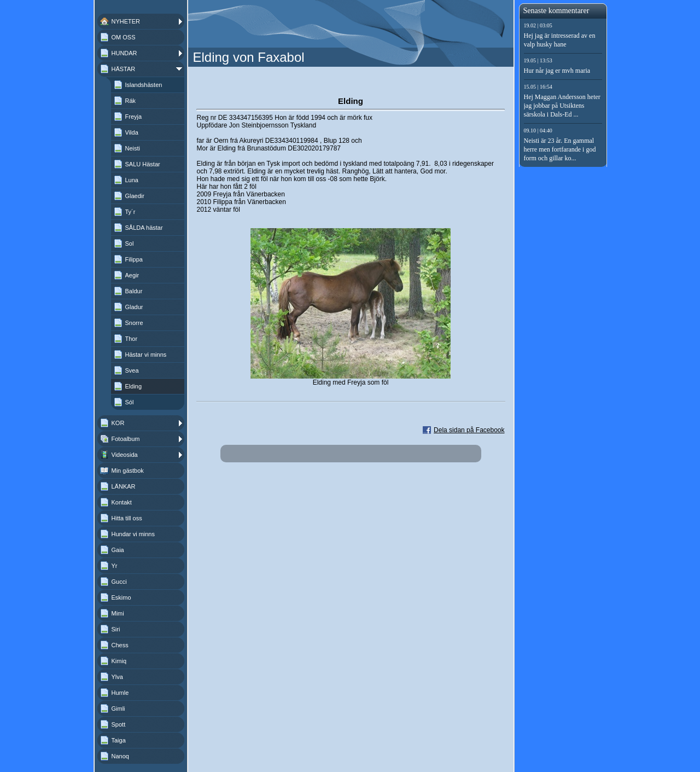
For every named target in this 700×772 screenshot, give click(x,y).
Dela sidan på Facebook (469, 430)
